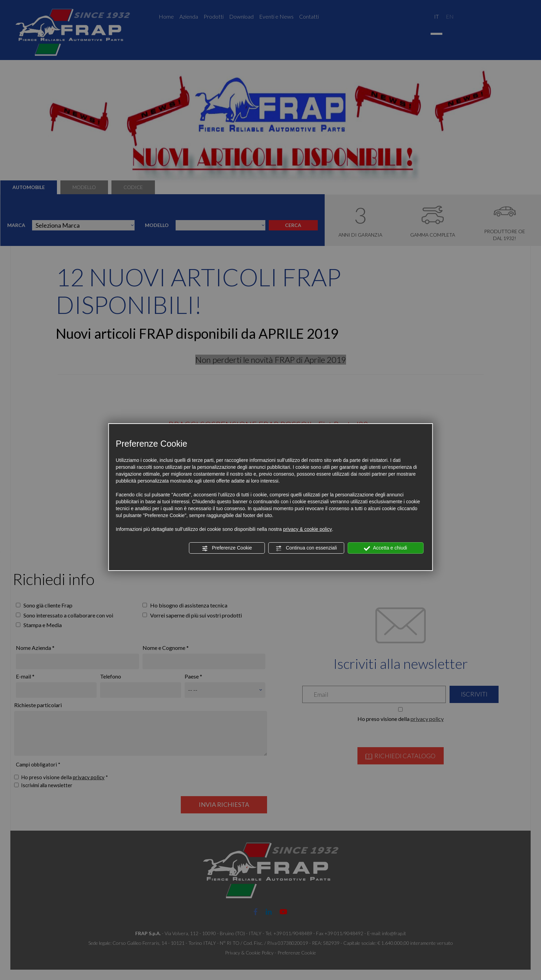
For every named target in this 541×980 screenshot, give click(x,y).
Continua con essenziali (306, 548)
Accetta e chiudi (386, 548)
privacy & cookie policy (307, 529)
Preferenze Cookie (227, 548)
